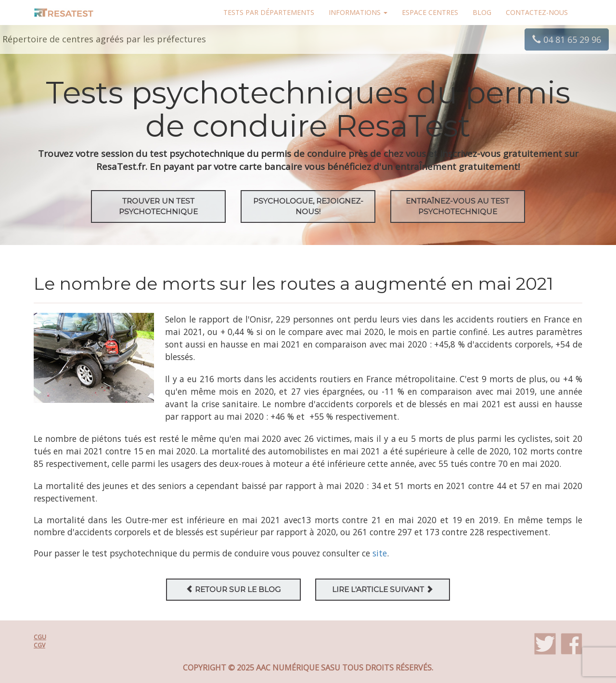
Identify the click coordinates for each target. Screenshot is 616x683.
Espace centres (430, 12)
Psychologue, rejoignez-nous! (308, 206)
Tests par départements (269, 12)
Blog (482, 12)
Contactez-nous (537, 12)
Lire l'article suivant (383, 589)
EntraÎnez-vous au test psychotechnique (457, 206)
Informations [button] (358, 12)
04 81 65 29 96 (567, 39)
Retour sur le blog (233, 589)
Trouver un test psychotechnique (158, 206)
